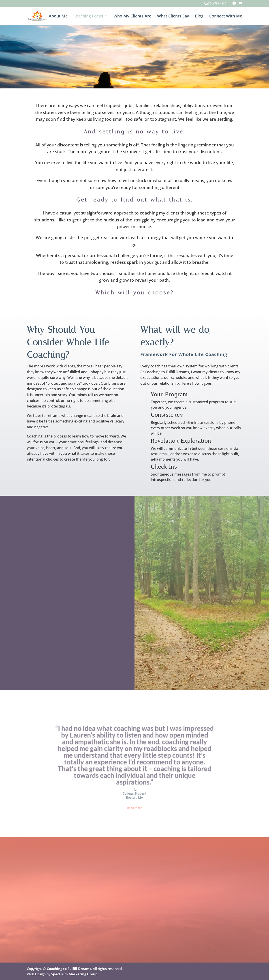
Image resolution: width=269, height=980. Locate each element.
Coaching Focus (88, 16)
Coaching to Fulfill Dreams (69, 969)
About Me (58, 16)
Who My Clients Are (132, 16)
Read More (134, 815)
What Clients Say (173, 16)
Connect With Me (226, 16)
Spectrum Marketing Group (74, 974)
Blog (199, 16)
